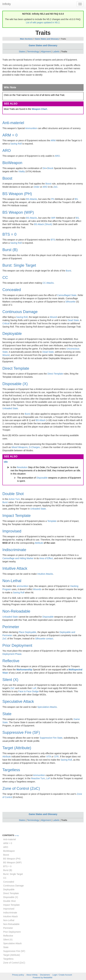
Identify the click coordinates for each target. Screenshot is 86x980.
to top (17, 836)
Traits (64, 52)
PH (53, 199)
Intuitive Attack (15, 568)
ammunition (23, 586)
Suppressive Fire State (51, 738)
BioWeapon (12, 163)
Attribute (39, 543)
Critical (6, 323)
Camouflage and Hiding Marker (18, 558)
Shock (50, 168)
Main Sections (26, 39)
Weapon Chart (39, 109)
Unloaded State (10, 408)
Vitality (22, 171)
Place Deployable (27, 632)
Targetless (11, 770)
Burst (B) (10, 250)
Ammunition (31, 128)
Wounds (37, 589)
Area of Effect (46, 558)
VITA (48, 757)
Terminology (33, 52)
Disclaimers (45, 975)
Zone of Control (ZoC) (21, 788)
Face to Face (25, 691)
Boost (7, 178)
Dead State (73, 320)
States (22, 52)
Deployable (12, 333)
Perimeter (11, 627)
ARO (7, 150)
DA (44, 168)
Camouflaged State (67, 295)
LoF (34, 688)
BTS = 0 (9, 234)
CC (5, 277)
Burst (69, 271)
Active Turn (14, 499)
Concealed (12, 290)
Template (52, 521)
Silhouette (70, 302)
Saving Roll (16, 144)
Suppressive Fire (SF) (21, 732)
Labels (56, 52)
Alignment (46, 52)
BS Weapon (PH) (17, 194)
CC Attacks (48, 283)
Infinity (7, 4)
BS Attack (41, 420)
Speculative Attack (18, 701)
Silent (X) (10, 680)
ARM (53, 140)
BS (76, 199)
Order (37, 187)
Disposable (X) (15, 384)
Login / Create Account (62, 975)
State (7, 714)
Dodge (35, 691)
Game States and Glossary (47, 39)
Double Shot (13, 494)
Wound (53, 317)
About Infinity (32, 975)
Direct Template (16, 368)
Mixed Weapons (20, 447)
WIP (53, 218)
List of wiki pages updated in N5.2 (43, 22)
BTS (53, 240)
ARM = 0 (10, 135)
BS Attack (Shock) (43, 224)
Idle (6, 462)
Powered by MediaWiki (42, 978)
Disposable (42, 478)
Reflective (11, 661)
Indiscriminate (14, 550)
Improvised (12, 531)
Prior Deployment (17, 645)
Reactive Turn (38, 778)
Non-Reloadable (16, 611)
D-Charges (34, 447)
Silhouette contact (44, 639)
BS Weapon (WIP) (18, 212)
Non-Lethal (12, 581)
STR (56, 757)
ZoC (55, 187)
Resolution (22, 467)
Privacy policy (18, 975)
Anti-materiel (13, 123)
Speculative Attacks (47, 707)
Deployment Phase (12, 654)
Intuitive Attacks (45, 574)
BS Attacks (32, 199)
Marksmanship (24, 670)
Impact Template (17, 516)
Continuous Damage (20, 312)
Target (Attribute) (17, 748)
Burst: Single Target (19, 265)
